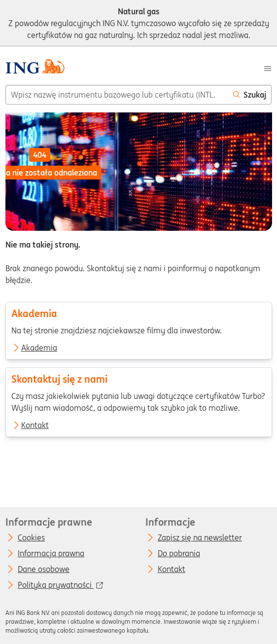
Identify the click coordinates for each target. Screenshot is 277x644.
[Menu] (268, 68)
